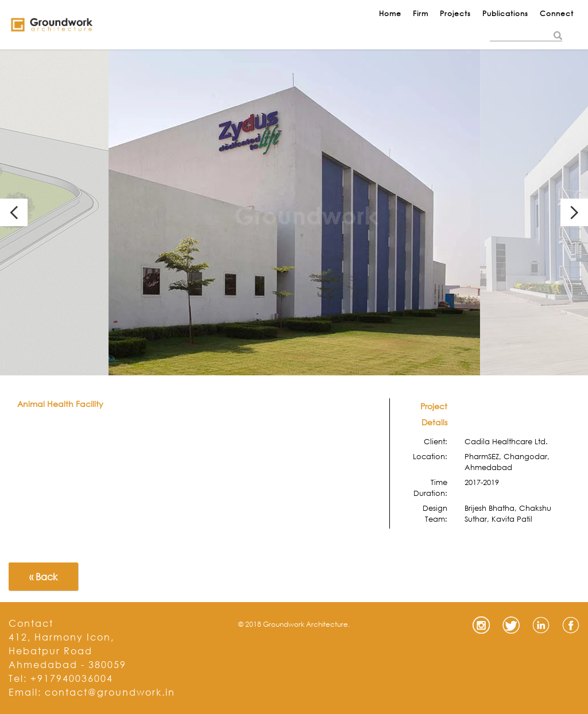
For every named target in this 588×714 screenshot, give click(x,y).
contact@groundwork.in (110, 692)
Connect (557, 13)
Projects (455, 13)
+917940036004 (72, 678)
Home (390, 13)
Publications (505, 13)
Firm (421, 13)
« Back (43, 577)
